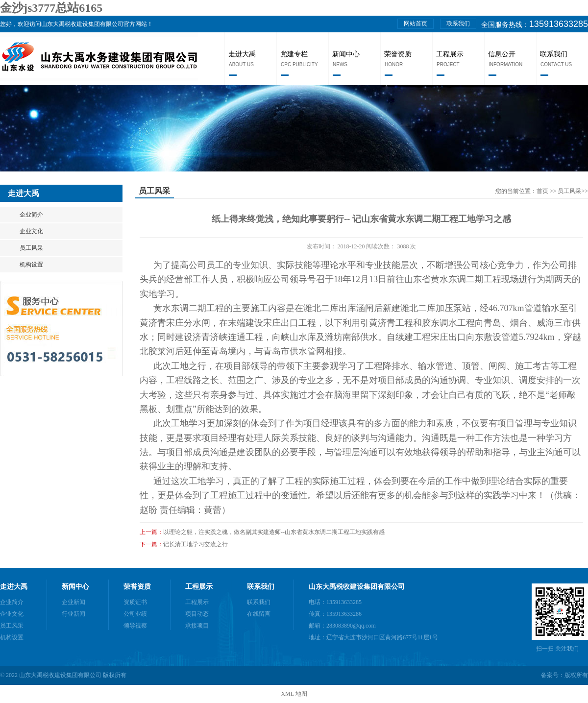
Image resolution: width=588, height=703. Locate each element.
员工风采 (31, 248)
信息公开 (502, 54)
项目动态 (197, 614)
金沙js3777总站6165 (51, 8)
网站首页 (416, 24)
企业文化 (31, 231)
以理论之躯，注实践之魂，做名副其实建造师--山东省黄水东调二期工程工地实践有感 (274, 532)
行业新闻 (73, 614)
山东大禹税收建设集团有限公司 (357, 587)
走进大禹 (242, 54)
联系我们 (458, 24)
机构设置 (31, 265)
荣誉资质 (398, 54)
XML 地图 (294, 694)
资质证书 (135, 602)
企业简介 (31, 215)
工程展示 (450, 54)
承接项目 (197, 626)
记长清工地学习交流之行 (196, 544)
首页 (543, 191)
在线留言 (259, 614)
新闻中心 (346, 54)
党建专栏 (294, 54)
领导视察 (135, 626)
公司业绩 (135, 614)
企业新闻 (73, 602)
